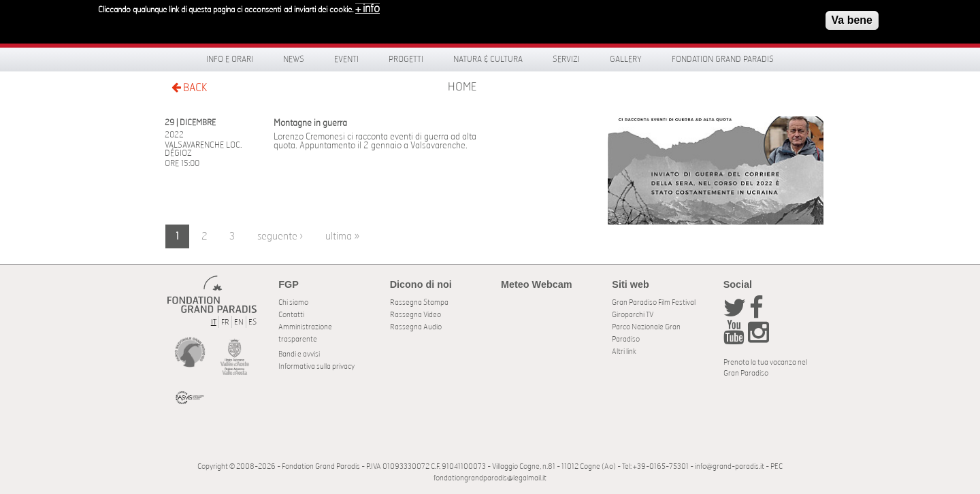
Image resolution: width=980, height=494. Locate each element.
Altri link (624, 351)
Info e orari (230, 59)
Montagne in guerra (310, 123)
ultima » (342, 236)
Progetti (406, 59)
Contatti (291, 315)
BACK (189, 87)
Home (462, 87)
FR (225, 322)
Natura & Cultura (488, 59)
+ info (367, 7)
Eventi (346, 59)
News (294, 59)
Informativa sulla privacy (316, 366)
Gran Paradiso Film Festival (654, 302)
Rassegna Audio (416, 327)
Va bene (852, 18)
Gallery (626, 59)
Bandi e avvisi (299, 354)
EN (239, 322)
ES (252, 322)
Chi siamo (293, 302)
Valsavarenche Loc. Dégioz (203, 149)
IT (214, 322)
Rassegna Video (415, 315)
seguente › (280, 236)
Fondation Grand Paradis (723, 59)
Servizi (566, 59)
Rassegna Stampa (419, 302)
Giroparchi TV (633, 315)
